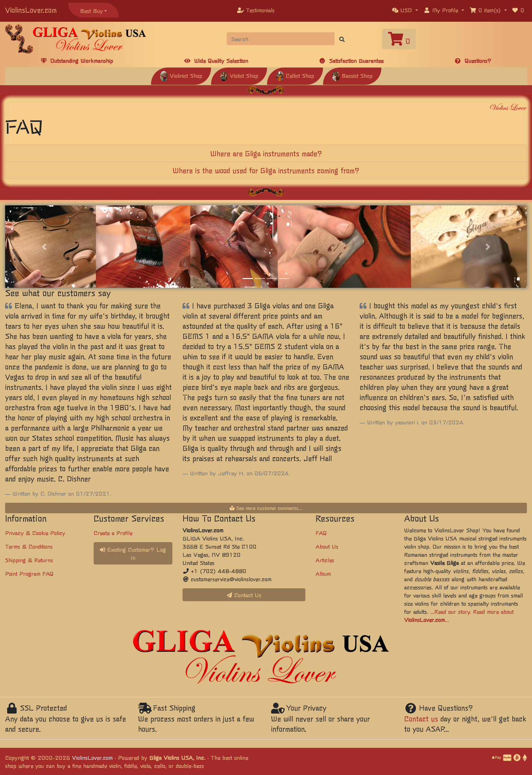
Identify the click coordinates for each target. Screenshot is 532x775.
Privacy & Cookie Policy (35, 533)
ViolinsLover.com (31, 10)
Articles (325, 560)
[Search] (281, 39)
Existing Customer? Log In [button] (133, 553)
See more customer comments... (266, 508)
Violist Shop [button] (239, 75)
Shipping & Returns (29, 560)
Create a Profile (113, 533)
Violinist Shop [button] (181, 75)
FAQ (321, 533)
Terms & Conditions (29, 546)
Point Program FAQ (29, 573)
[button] (405, 10)
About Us (327, 546)
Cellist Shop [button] (295, 75)
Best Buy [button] (91, 11)
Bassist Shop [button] (352, 75)
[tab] (266, 153)
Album (323, 573)
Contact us (421, 718)
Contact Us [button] (244, 595)
